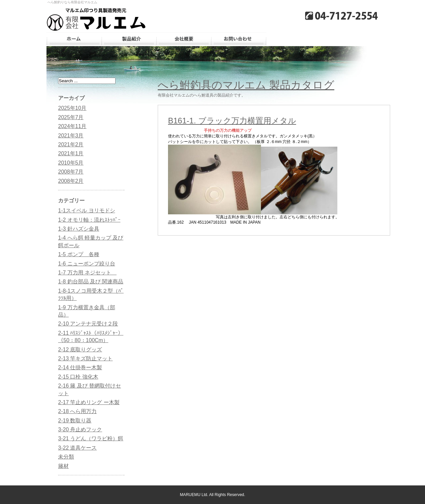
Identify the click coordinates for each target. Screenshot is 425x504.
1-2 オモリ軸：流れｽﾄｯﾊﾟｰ (89, 220)
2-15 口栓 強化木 (78, 377)
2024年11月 (72, 126)
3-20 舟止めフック (80, 430)
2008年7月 (71, 172)
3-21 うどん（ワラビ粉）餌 (91, 438)
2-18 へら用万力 (77, 411)
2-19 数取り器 (75, 421)
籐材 (63, 466)
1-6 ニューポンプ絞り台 (87, 264)
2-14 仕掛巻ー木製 (80, 367)
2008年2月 (71, 181)
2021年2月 (71, 144)
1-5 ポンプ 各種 (79, 254)
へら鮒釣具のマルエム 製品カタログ (246, 85)
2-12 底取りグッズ (80, 350)
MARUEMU (190, 495)
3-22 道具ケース (77, 448)
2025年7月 (71, 117)
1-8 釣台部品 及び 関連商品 (91, 282)
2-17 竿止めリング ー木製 (89, 402)
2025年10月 (72, 108)
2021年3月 (71, 136)
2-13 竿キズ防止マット (85, 359)
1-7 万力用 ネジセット (87, 273)
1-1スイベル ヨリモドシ (87, 211)
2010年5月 (71, 163)
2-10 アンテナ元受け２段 (88, 324)
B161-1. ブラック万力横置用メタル (232, 121)
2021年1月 (71, 153)
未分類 (66, 457)
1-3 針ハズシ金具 (79, 229)
